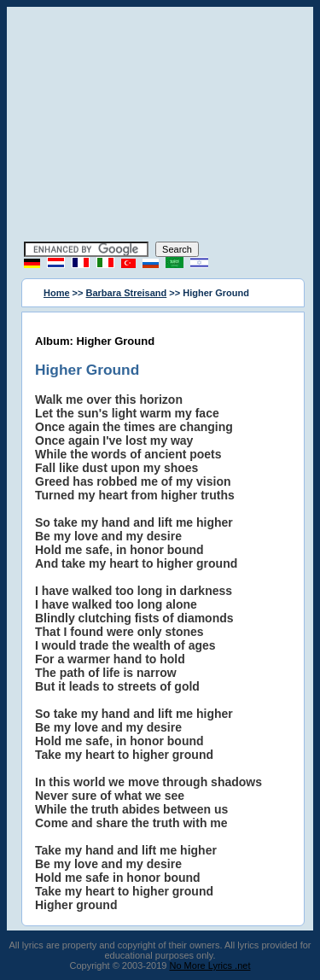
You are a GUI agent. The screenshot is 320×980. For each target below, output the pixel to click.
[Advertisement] (160, 126)
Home (57, 293)
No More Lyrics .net (210, 965)
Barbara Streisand (127, 293)
